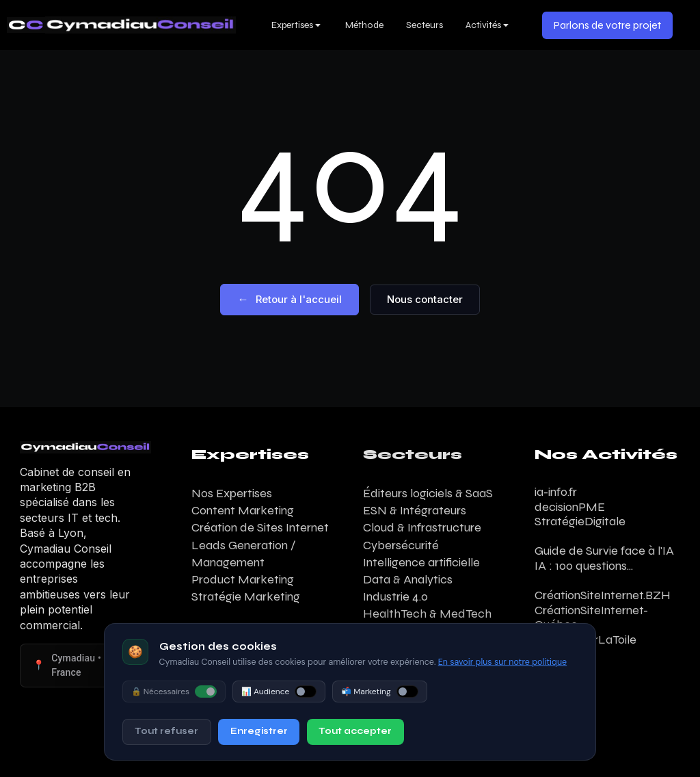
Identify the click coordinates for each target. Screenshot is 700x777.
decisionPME (570, 507)
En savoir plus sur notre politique (502, 662)
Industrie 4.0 (395, 596)
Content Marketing (243, 510)
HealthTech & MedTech (427, 614)
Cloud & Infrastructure (422, 527)
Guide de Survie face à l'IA (604, 551)
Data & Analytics (408, 579)
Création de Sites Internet (260, 527)
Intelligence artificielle (421, 562)
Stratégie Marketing (246, 596)
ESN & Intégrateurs (415, 510)
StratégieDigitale (580, 521)
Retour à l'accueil (290, 299)
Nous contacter (425, 299)
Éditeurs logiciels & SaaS (428, 493)
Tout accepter (355, 731)
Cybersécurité (401, 545)
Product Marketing (243, 579)
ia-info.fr (556, 492)
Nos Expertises (232, 493)
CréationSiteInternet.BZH (603, 595)
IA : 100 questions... (584, 566)
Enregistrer (259, 731)
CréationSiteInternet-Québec (591, 618)
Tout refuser (166, 731)
